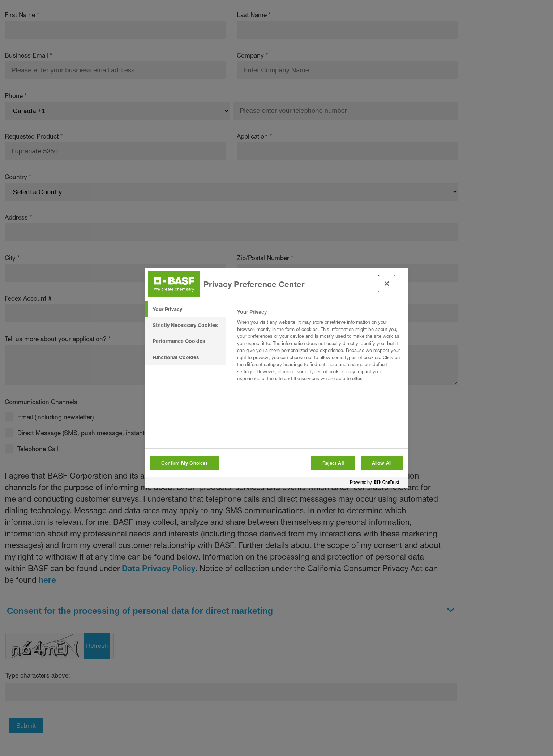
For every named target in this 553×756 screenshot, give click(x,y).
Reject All (333, 463)
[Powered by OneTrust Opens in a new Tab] (377, 484)
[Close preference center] (387, 284)
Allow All (382, 463)
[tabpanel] (320, 347)
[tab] (185, 309)
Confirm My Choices (185, 463)
